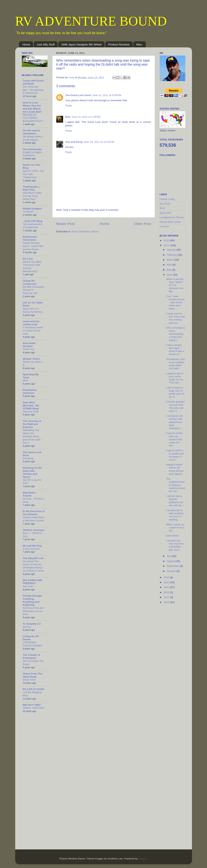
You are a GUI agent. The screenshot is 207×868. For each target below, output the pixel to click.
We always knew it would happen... (33, 138)
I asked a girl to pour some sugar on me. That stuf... (175, 378)
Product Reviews (119, 44)
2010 (167, 240)
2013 (167, 577)
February (172, 255)
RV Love (28, 259)
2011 (167, 245)
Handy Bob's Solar (170, 222)
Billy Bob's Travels (29, 494)
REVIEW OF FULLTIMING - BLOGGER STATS (33, 118)
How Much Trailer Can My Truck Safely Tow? (32, 196)
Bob (68, 117)
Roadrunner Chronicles (30, 238)
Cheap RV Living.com (30, 282)
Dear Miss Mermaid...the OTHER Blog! (31, 405)
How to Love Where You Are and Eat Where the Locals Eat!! (32, 107)
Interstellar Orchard (29, 345)
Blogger (143, 859)
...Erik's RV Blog (33, 221)
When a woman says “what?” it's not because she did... (175, 285)
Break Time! (29, 680)
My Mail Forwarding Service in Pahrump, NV (33, 290)
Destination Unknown (30, 391)
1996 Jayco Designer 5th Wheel (81, 44)
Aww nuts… (29, 586)
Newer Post (65, 224)
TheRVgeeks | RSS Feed (31, 188)
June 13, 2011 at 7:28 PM (86, 117)
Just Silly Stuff (46, 44)
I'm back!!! (28, 212)
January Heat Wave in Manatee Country (33, 519)
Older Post (142, 224)
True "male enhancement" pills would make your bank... (175, 302)
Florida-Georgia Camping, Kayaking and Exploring (32, 600)
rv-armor (165, 226)
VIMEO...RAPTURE (34, 708)
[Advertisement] (175, 667)
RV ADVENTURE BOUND (91, 21)
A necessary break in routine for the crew (33, 331)
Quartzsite (166, 213)
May (169, 270)
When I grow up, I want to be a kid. (175, 528)
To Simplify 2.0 (32, 624)
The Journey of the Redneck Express (32, 424)
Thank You (29, 349)
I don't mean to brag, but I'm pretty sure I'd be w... (175, 392)
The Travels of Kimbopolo (31, 656)
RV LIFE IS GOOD (34, 689)
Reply (69, 105)
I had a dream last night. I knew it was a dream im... (175, 350)
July (169, 556)
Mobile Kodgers (32, 209)
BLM (162, 208)
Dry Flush (165, 204)
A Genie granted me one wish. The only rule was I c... (175, 406)
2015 (167, 587)
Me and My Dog (32, 546)
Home (26, 44)
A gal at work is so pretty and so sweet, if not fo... (175, 455)
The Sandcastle (32, 149)
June (170, 275)
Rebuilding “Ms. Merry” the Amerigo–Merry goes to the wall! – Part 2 (33, 436)
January (172, 250)
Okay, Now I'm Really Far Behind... (34, 310)
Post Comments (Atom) (85, 231)
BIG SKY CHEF (32, 705)
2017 (167, 597)
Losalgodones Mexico (172, 217)
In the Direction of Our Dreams (34, 513)
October (172, 571)
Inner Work (172, 536)
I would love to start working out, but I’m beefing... (175, 515)
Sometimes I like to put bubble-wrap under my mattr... (175, 364)
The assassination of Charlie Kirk (33, 226)
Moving (27, 627)
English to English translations (33, 154)
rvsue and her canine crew (31, 323)
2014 (167, 582)
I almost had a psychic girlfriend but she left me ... (175, 501)
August (171, 561)
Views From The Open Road (33, 675)
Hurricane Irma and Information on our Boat (33, 611)
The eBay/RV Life (33, 558)
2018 (167, 602)
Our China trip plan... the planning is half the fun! (33, 90)
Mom (25, 380)
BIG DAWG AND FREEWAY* (33, 582)
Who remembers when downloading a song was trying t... (175, 334)
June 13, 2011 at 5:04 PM (107, 95)
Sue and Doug (74, 142)
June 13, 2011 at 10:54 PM (99, 142)
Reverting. (28, 458)
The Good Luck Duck (78, 95)
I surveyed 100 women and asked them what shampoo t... (174, 422)
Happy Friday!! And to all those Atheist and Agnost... (175, 469)
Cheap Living (167, 199)
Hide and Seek (31, 412)
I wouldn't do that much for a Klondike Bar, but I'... (175, 545)
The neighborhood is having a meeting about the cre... (176, 485)
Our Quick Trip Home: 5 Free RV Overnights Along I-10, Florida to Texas (33, 566)
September (173, 566)
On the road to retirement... (32, 132)
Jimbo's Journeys (34, 530)
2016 (167, 592)
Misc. (139, 44)
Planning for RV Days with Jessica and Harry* (32, 472)
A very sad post (31, 549)
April (170, 265)
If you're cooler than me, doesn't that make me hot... (174, 439)
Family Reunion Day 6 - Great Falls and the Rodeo (33, 246)
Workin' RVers (31, 359)
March (171, 260)
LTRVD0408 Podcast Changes (32, 644)
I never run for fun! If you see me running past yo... (175, 318)
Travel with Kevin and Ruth (33, 82)
